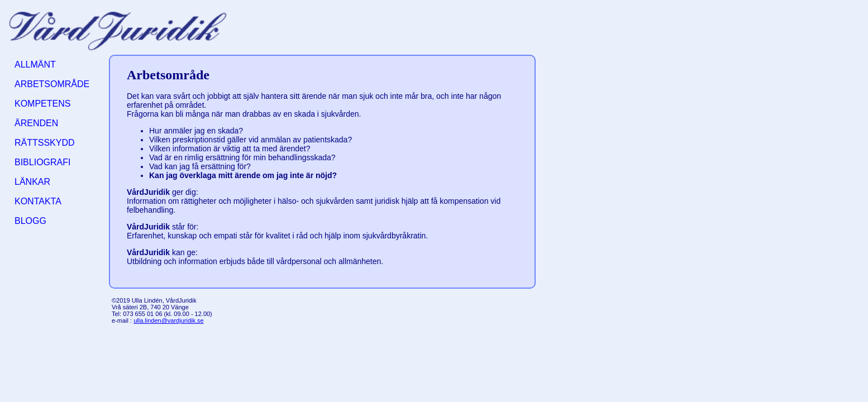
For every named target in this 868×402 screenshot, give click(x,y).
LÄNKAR (32, 182)
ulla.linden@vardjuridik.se (169, 320)
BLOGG (30, 221)
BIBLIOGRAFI (42, 162)
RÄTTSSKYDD (45, 143)
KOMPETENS (42, 104)
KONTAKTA (38, 201)
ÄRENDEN (36, 123)
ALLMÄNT (35, 64)
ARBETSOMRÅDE (52, 84)
